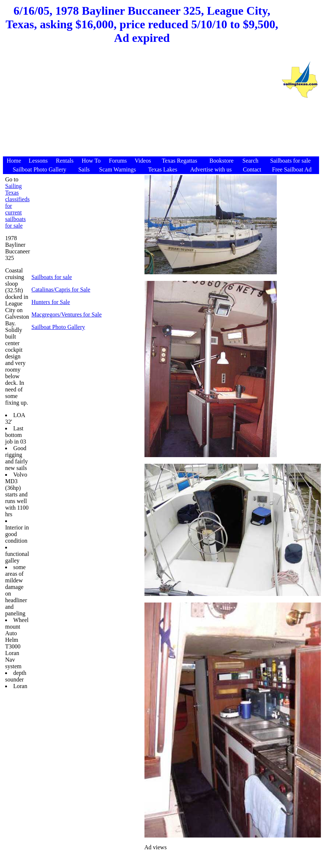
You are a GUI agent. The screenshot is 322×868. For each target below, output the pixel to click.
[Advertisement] (142, 104)
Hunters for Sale (51, 302)
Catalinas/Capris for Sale (61, 290)
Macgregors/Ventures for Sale (67, 314)
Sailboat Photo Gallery (58, 327)
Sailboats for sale (52, 277)
